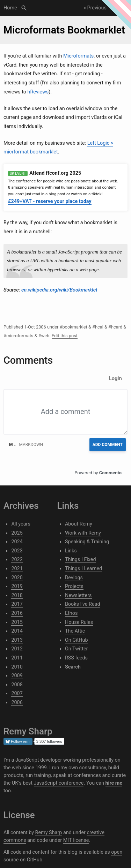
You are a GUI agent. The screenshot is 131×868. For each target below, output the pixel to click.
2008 (17, 685)
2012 (17, 649)
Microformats (78, 56)
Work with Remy (83, 533)
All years (21, 524)
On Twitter (77, 649)
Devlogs (74, 578)
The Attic (75, 631)
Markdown (26, 445)
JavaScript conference (59, 783)
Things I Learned (83, 569)
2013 (17, 640)
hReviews (38, 92)
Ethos (71, 613)
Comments (28, 360)
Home (10, 8)
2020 (17, 578)
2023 (17, 551)
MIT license (76, 840)
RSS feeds (76, 658)
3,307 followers (49, 741)
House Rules (79, 622)
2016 (17, 613)
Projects (74, 586)
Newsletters (78, 595)
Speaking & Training (87, 542)
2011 (17, 658)
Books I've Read (83, 604)
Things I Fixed (81, 560)
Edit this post (65, 336)
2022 (17, 560)
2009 (17, 676)
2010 (17, 667)
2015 (17, 622)
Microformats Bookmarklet (64, 30)
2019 (17, 586)
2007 (17, 693)
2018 (17, 595)
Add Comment (108, 445)
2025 (17, 533)
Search (24, 8)
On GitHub (77, 640)
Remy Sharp (49, 833)
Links (71, 551)
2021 (17, 569)
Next (119, 8)
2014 (17, 631)
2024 (17, 542)
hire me (114, 783)
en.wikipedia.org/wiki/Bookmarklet (59, 290)
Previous (97, 8)
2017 (17, 604)
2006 (17, 703)
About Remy (79, 524)
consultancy (93, 768)
